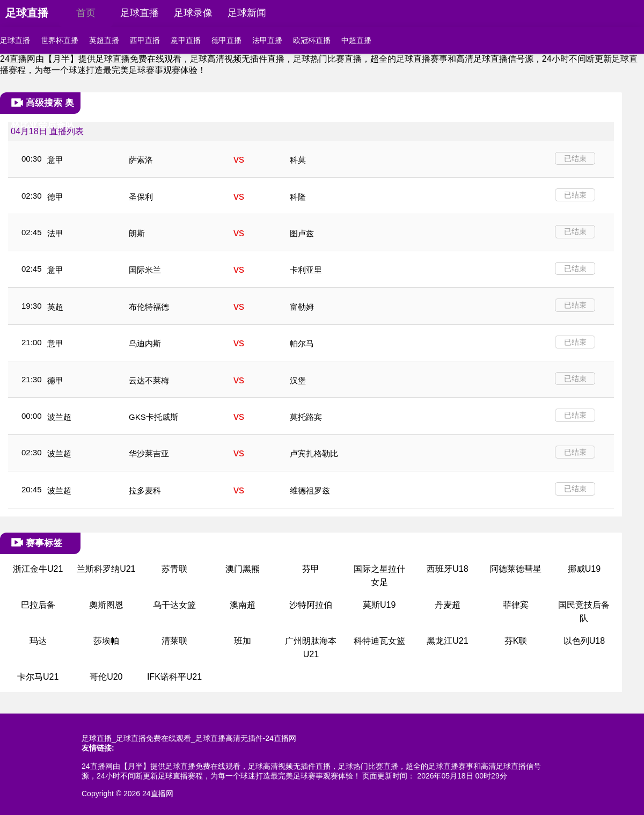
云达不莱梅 (149, 380)
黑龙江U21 (447, 641)
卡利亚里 (306, 270)
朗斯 (137, 233)
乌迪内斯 (145, 343)
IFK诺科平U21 (174, 677)
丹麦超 (448, 605)
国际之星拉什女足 (379, 576)
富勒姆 (302, 307)
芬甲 (311, 569)
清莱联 (174, 641)
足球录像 (193, 13)
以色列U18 (584, 641)
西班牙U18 (447, 569)
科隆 (298, 197)
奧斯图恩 (106, 605)
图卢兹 (302, 233)
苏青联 (174, 569)
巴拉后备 (38, 605)
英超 (55, 307)
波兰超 (59, 417)
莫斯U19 (379, 605)
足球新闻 (247, 13)
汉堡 (298, 380)
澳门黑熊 (243, 569)
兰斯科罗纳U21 (106, 569)
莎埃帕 (106, 641)
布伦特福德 (149, 307)
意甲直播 (186, 40)
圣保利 (141, 197)
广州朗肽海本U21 (311, 648)
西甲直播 (145, 40)
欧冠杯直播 (312, 40)
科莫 (298, 160)
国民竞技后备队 (584, 612)
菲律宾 (516, 605)
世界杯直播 (60, 40)
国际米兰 (145, 270)
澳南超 (243, 605)
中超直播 (356, 40)
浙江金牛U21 (38, 569)
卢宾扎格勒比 (314, 453)
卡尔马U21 (38, 677)
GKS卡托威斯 (153, 417)
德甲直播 (226, 40)
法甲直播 (267, 40)
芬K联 (516, 641)
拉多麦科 (145, 490)
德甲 (55, 197)
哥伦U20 (106, 677)
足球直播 (27, 13)
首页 (86, 13)
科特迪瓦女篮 (379, 641)
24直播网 (158, 794)
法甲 (55, 233)
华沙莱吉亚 (149, 453)
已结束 (575, 158)
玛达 (38, 641)
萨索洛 (141, 160)
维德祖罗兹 (310, 490)
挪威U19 (584, 569)
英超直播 (104, 40)
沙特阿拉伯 (311, 605)
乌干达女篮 (174, 605)
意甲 (55, 160)
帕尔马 (302, 343)
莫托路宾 (306, 417)
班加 (243, 641)
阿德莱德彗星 (516, 569)
